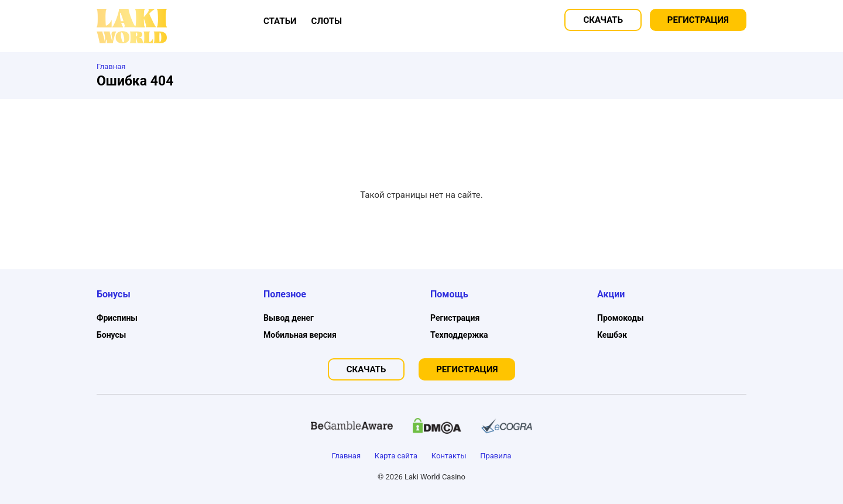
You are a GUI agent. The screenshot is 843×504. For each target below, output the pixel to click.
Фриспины (117, 318)
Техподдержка (459, 335)
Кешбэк (612, 335)
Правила (496, 456)
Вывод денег (289, 318)
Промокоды (621, 318)
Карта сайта (396, 456)
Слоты (327, 21)
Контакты (449, 456)
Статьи (280, 21)
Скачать (603, 20)
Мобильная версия (300, 335)
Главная (346, 456)
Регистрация (698, 20)
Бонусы (111, 335)
